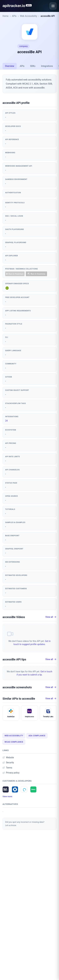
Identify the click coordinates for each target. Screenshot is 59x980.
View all (51, 617)
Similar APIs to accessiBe (19, 699)
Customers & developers (17, 781)
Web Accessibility (29, 16)
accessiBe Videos (14, 617)
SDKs (33, 66)
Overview (10, 66)
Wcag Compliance (14, 742)
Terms (7, 768)
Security (8, 762)
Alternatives (10, 804)
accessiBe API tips (14, 659)
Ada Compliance (37, 736)
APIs (14, 16)
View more (7, 796)
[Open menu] (53, 6)
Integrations (47, 66)
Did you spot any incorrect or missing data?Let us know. (25, 824)
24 (6, 421)
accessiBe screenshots (17, 687)
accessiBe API (48, 16)
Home (6, 16)
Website (8, 757)
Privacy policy (11, 773)
